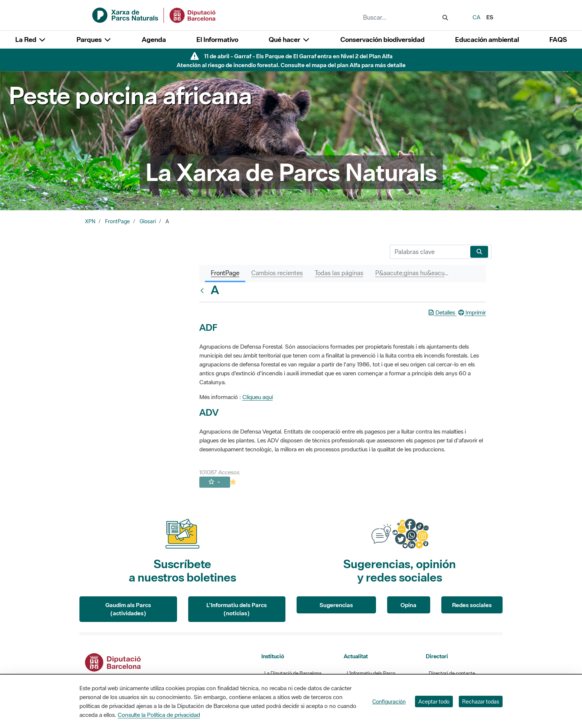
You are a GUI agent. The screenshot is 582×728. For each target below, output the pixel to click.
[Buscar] (429, 252)
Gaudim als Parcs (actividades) (128, 609)
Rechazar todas (481, 701)
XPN (90, 221)
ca (476, 17)
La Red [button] (31, 39)
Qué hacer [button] (289, 39)
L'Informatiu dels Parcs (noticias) (237, 609)
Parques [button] (94, 39)
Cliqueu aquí (258, 397)
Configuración (389, 701)
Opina (408, 605)
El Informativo (217, 39)
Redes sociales (472, 605)
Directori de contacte (452, 673)
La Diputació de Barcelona (293, 673)
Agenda (154, 39)
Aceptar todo (434, 701)
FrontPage (117, 221)
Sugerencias (336, 605)
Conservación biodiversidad (382, 39)
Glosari (148, 221)
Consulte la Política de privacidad (159, 715)
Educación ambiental (487, 39)
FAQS (558, 39)
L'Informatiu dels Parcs (371, 673)
